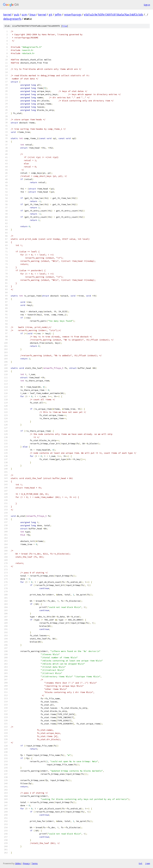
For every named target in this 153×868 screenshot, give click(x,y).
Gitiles (18, 863)
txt (140, 863)
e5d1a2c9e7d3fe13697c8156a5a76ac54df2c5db (114, 15)
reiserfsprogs (73, 15)
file (65, 26)
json (148, 863)
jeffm (58, 15)
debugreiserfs (12, 19)
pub (17, 15)
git (51, 15)
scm (24, 15)
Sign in (147, 5)
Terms (35, 863)
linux (32, 15)
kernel (7, 15)
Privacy (26, 863)
